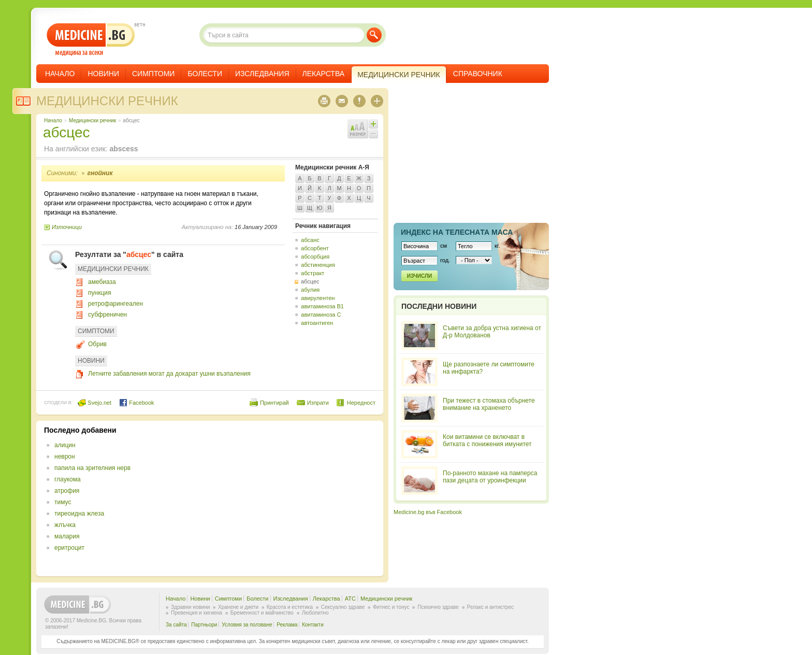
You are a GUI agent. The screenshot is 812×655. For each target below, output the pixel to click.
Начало (60, 74)
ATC (350, 599)
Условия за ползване (247, 625)
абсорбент (315, 248)
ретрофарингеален (115, 304)
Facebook (136, 403)
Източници (67, 227)
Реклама (287, 625)
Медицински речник (107, 101)
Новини (103, 74)
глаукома (68, 479)
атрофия (67, 491)
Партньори (204, 625)
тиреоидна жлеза (79, 514)
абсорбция (315, 257)
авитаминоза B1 (322, 306)
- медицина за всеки (91, 40)
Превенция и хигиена (197, 613)
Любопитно (315, 613)
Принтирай (274, 403)
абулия (310, 290)
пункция (99, 293)
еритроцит (69, 548)
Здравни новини (190, 607)
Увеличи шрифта (373, 124)
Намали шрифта (373, 134)
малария (67, 536)
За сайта (176, 625)
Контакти (313, 625)
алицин (65, 445)
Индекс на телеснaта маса (457, 232)
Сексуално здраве (343, 607)
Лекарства (324, 74)
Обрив (97, 344)
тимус (63, 502)
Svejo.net (95, 403)
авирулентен (318, 298)
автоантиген (317, 323)
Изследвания (262, 74)
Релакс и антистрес (490, 607)
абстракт (313, 273)
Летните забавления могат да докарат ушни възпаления (169, 374)
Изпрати (318, 403)
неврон (65, 457)
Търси (374, 35)
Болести (205, 74)
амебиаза (102, 282)
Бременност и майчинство (262, 613)
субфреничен (107, 315)
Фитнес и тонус (391, 607)
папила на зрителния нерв (92, 468)
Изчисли (419, 276)
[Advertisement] (291, 499)
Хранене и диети (238, 607)
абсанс (310, 240)
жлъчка (65, 525)
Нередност (361, 403)
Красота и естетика (290, 607)
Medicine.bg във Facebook (428, 512)
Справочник (478, 74)
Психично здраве (438, 607)
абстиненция (318, 265)
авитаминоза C (321, 315)
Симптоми (153, 74)
